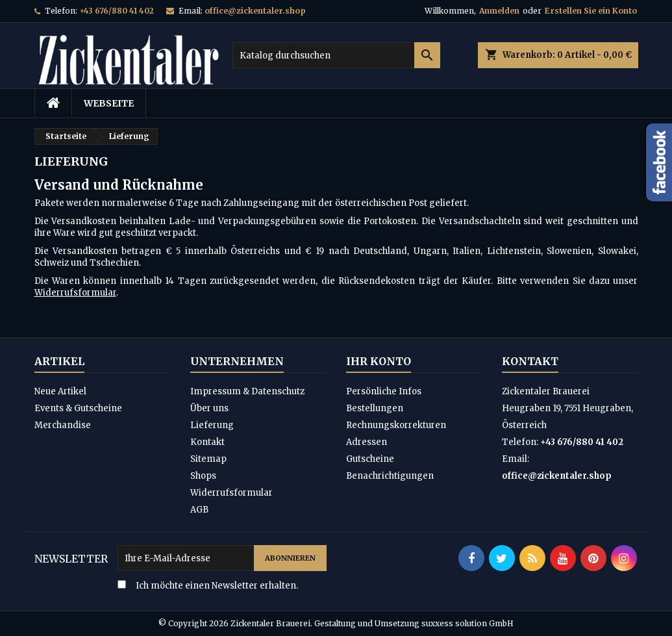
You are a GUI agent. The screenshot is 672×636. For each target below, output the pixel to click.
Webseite (109, 103)
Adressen (367, 442)
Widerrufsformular (75, 293)
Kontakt (207, 442)
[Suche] (336, 55)
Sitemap (208, 459)
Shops (203, 476)
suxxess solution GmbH (467, 623)
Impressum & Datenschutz (247, 391)
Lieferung (212, 425)
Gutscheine (370, 459)
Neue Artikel (60, 391)
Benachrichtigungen (390, 476)
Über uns (209, 408)
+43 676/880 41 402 (117, 11)
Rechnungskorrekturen (396, 425)
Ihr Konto (379, 361)
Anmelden (499, 11)
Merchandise (63, 425)
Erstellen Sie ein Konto (591, 11)
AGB (199, 510)
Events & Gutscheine (78, 408)
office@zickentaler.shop (255, 11)
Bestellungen (375, 408)
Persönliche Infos (384, 391)
